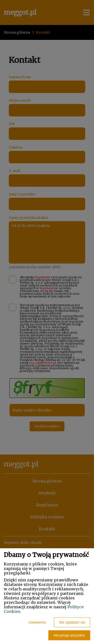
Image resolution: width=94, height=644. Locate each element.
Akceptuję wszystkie (69, 635)
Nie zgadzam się (72, 622)
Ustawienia (37, 622)
